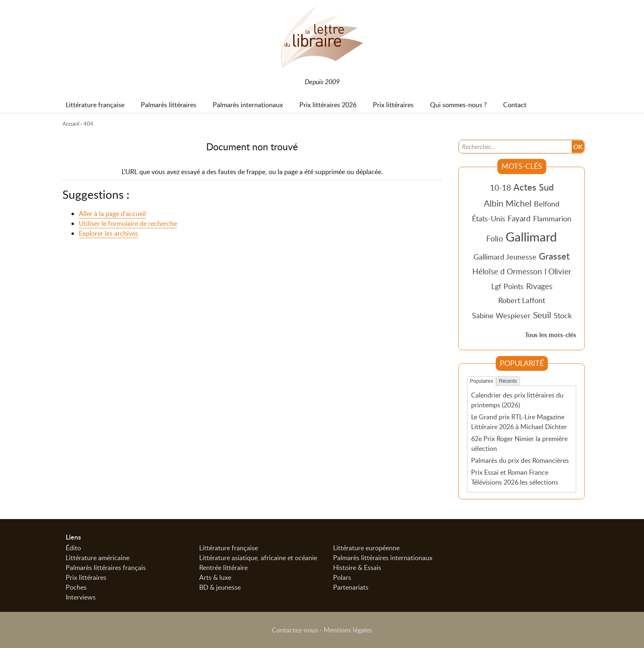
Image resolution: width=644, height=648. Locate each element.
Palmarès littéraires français (106, 568)
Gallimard (531, 237)
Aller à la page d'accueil (112, 214)
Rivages (539, 286)
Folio (495, 238)
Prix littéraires (86, 577)
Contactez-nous (295, 630)
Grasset (554, 256)
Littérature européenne (366, 548)
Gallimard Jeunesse (505, 257)
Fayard (519, 218)
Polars (342, 577)
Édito (73, 548)
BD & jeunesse (220, 587)
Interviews (81, 597)
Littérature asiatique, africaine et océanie (258, 558)
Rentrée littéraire (223, 568)
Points (514, 286)
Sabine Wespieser (501, 315)
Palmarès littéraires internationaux (383, 558)
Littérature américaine (98, 558)
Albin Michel (508, 203)
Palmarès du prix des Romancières (520, 460)
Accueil (71, 123)
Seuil (542, 315)
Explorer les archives (108, 234)
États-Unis (489, 218)
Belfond (547, 204)
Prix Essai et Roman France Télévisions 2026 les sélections (515, 477)
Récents (508, 381)
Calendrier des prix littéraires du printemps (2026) (517, 400)
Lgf (496, 286)
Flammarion (552, 218)
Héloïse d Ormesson (507, 271)
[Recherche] (515, 146)
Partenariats (351, 587)
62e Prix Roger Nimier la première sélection (519, 443)
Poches (76, 587)
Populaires (482, 381)
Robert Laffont (522, 300)
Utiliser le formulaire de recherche (128, 224)
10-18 (500, 187)
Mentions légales (348, 630)
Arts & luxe (215, 577)
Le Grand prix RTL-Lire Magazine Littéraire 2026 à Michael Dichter (519, 422)
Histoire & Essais (357, 568)
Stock (563, 315)
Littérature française (229, 548)
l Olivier (558, 271)
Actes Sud (534, 187)
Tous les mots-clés (551, 335)
